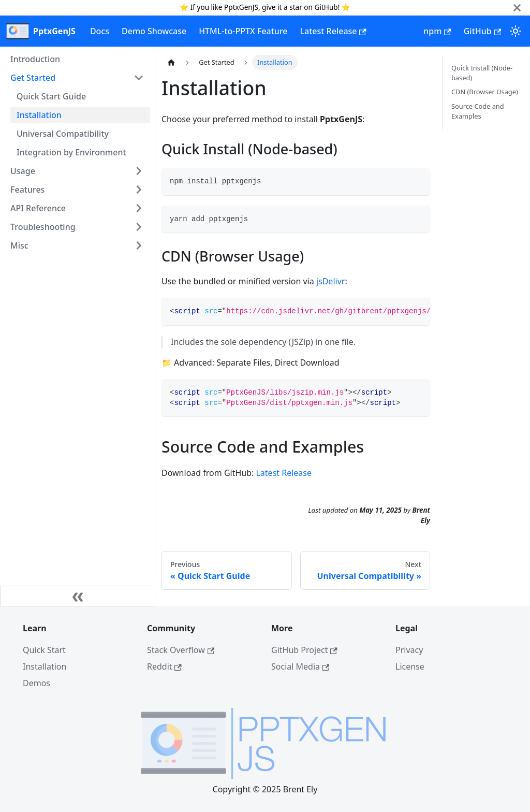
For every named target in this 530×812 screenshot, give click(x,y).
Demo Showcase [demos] (154, 31)
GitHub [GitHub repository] (482, 31)
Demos (36, 683)
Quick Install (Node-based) (482, 73)
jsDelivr (331, 281)
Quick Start (44, 650)
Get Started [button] (33, 78)
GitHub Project (304, 650)
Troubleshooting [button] (43, 227)
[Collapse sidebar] (78, 596)
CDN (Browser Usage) (485, 92)
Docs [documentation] (100, 31)
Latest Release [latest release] (333, 31)
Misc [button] (19, 245)
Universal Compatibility (63, 134)
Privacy (409, 650)
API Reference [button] (38, 208)
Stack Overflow (181, 650)
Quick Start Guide (51, 96)
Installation (39, 115)
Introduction (35, 59)
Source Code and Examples (478, 111)
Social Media (300, 666)
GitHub (326, 7)
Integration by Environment (71, 152)
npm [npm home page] (437, 31)
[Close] (517, 8)
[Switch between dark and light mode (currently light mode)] (516, 31)
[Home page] (171, 62)
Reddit (164, 666)
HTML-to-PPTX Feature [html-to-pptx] (243, 31)
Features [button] (27, 190)
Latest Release (284, 473)
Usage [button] (23, 171)
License (410, 666)
